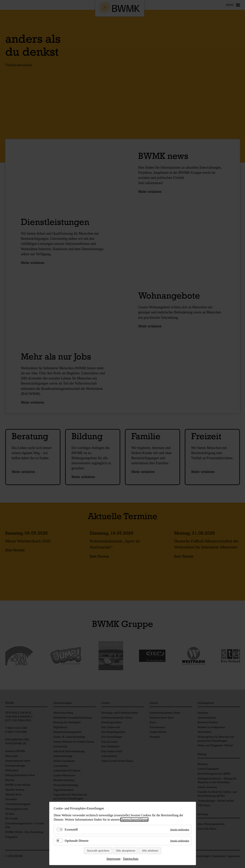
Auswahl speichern (98, 851)
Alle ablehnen (150, 851)
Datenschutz (131, 859)
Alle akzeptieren (126, 851)
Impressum (114, 859)
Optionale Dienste (77, 841)
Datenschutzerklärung (134, 820)
